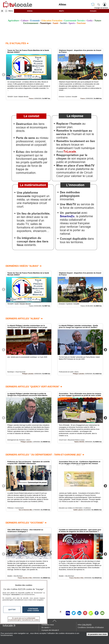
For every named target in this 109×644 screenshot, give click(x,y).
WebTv (61, 11)
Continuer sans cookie (33, 610)
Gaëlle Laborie (78, 510)
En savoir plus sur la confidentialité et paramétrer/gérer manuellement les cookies (24, 619)
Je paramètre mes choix (97, 634)
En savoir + (46, 627)
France (31, 98)
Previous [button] (4, 75)
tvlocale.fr (9, 625)
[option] (29, 74)
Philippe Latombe (28, 374)
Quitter (12, 610)
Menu (11, 11)
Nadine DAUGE (79, 442)
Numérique (45, 23)
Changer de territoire (101, 8)
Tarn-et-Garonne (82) (25, 510)
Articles (30, 11)
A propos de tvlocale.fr (50, 630)
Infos (85, 625)
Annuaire (93, 11)
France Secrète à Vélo (76, 578)
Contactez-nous (48, 625)
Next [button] (105, 75)
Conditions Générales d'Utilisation (91, 627)
